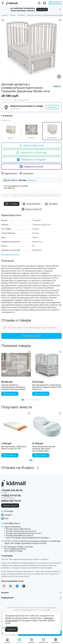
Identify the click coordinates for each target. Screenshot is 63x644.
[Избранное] (60, 20)
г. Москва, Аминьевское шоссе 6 (19, 535)
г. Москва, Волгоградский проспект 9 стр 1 (23, 533)
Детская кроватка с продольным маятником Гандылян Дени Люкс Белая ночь (47, 387)
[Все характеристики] (10, 255)
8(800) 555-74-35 (11, 501)
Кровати (22, 15)
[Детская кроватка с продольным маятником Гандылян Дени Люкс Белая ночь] (47, 365)
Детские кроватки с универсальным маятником (42, 195)
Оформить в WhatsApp (31, 153)
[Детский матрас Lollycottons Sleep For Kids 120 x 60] (16, 426)
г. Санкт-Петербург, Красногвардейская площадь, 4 (27, 538)
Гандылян (16, 195)
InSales (48, 610)
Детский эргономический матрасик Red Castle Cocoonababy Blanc (44, 449)
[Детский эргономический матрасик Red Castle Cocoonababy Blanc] (47, 426)
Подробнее (42, 9)
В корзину (10, 394)
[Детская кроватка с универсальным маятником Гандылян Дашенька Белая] (16, 365)
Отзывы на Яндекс (20, 468)
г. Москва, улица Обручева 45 (17, 529)
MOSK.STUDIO (27, 610)
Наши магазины (31, 204)
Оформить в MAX (32, 167)
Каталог (13, 15)
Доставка (51, 204)
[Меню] (3, 3)
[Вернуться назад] (3, 20)
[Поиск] (39, 3)
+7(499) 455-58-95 (12, 490)
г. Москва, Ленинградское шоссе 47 (20, 531)
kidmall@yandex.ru (12, 523)
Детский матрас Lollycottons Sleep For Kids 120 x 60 (14, 448)
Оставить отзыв (32, 336)
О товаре (12, 204)
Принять (11, 629)
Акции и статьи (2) (31, 209)
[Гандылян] (57, 86)
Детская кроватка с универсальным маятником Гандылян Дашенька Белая (13, 387)
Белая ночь (52, 131)
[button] (23, 400)
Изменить (31, 180)
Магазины (55, 3)
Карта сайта (52, 607)
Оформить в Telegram (31, 160)
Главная (4, 15)
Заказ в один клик (32, 145)
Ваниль (11, 131)
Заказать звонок (10, 505)
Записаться (52, 107)
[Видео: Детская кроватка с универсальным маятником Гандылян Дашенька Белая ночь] (59, 77)
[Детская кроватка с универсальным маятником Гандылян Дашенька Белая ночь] (31, 49)
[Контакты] (45, 3)
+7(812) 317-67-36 (11, 496)
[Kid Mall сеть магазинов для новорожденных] (12, 3)
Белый (31, 131)
